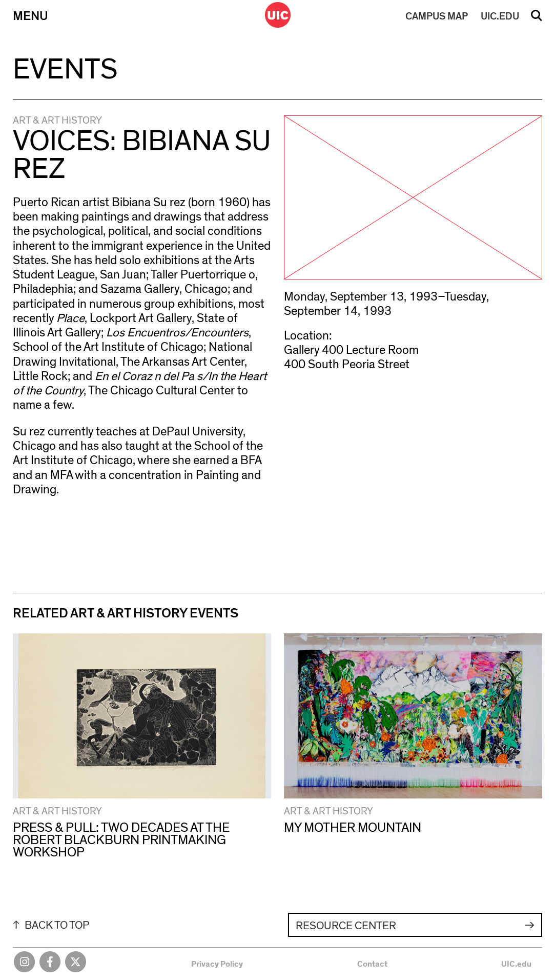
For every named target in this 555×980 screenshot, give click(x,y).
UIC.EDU (500, 16)
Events (65, 70)
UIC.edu (516, 964)
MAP (437, 16)
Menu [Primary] (30, 16)
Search (537, 19)
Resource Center (346, 926)
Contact (372, 964)
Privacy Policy (217, 964)
